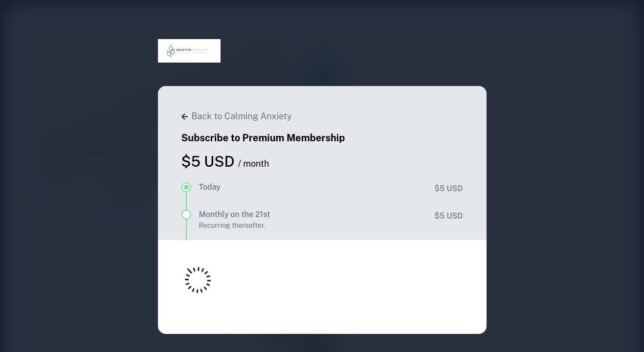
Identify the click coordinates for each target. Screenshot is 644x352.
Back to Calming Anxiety (237, 116)
